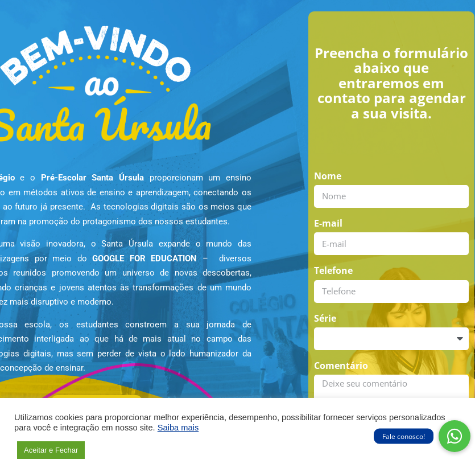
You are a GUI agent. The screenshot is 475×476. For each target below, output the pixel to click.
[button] (455, 436)
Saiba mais (178, 428)
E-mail (328, 223)
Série (325, 318)
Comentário (341, 366)
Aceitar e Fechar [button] (51, 450)
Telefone (333, 270)
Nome (328, 176)
